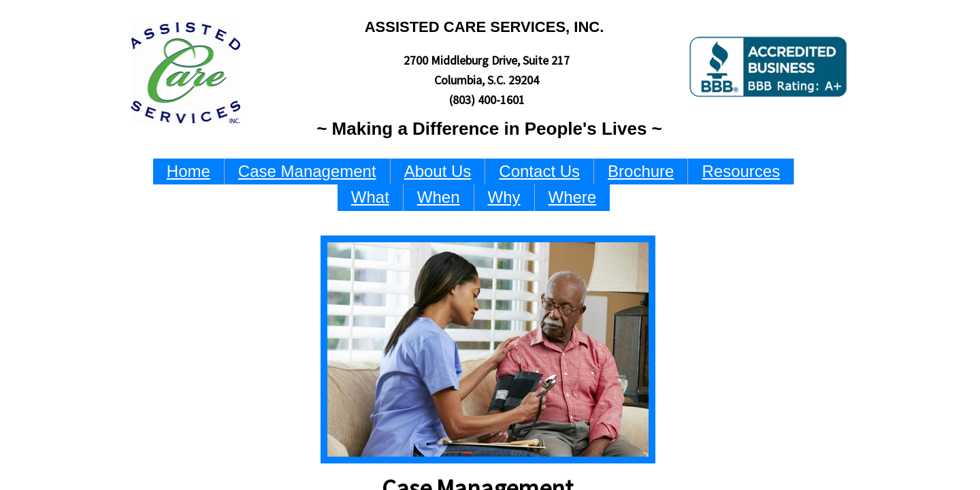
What (370, 197)
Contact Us (539, 171)
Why (504, 197)
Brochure (641, 171)
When (439, 197)
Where (573, 197)
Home (189, 171)
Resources (741, 171)
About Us (438, 171)
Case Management (307, 171)
